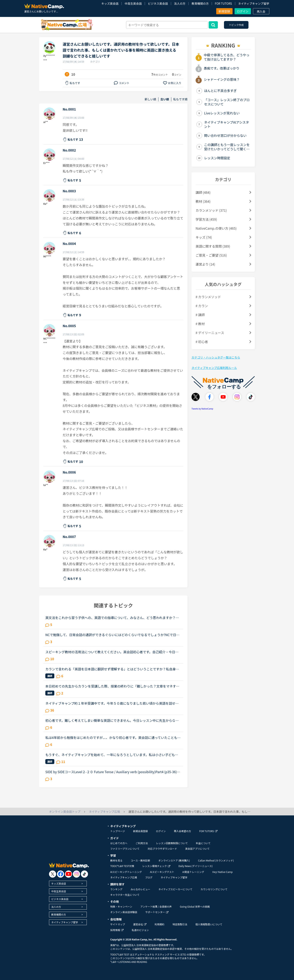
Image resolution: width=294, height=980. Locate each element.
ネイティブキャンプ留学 (254, 3)
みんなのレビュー (140, 889)
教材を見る (116, 860)
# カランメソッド (208, 297)
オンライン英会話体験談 (124, 912)
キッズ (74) (204, 237)
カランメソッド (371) (211, 210)
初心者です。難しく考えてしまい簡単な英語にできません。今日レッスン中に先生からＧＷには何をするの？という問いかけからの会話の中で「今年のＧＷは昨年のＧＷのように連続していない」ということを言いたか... (112, 720)
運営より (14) (205, 264)
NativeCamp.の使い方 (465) (216, 228)
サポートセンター (157, 912)
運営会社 (140, 924)
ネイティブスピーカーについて (175, 889)
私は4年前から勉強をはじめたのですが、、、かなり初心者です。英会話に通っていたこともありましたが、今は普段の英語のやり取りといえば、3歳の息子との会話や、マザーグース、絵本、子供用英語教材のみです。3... (113, 737)
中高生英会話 (133, 3)
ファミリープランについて (125, 849)
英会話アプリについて (197, 849)
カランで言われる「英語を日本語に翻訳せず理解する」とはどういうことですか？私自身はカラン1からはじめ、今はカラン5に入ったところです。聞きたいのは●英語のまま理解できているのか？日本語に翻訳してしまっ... (112, 669)
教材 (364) (203, 201)
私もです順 (180, 99)
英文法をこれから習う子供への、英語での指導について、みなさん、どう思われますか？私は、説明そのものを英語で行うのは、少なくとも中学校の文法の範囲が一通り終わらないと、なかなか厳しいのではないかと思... (112, 618)
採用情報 (117, 930)
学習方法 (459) (206, 219)
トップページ (118, 831)
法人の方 (180, 3)
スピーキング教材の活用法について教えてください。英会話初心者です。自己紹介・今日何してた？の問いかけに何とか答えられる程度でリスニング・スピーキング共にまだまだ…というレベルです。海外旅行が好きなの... (112, 652)
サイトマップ (118, 924)
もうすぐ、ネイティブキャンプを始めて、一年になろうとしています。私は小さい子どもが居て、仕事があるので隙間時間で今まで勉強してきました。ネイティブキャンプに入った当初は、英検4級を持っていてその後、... (112, 755)
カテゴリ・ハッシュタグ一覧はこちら (216, 357)
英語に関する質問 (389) (213, 246)
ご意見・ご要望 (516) (211, 255)
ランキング (116, 889)
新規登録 (224, 11)
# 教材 (200, 324)
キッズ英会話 (110, 3)
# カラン (202, 306)
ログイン (243, 11)
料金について (203, 843)
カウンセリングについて (214, 889)
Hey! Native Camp (223, 872)
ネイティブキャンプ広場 (124, 877)
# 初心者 (202, 342)
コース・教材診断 (140, 860)
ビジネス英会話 (158, 3)
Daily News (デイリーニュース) (195, 866)
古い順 (165, 99)
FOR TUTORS (223, 3)
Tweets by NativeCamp (202, 409)
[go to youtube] (68, 874)
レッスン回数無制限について (172, 843)
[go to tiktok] (84, 874)
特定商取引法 (180, 924)
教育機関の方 (200, 3)
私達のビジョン (140, 930)
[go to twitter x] (53, 874)
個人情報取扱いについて (209, 924)
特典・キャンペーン (121, 906)
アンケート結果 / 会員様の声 (156, 906)
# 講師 (200, 315)
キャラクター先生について (125, 895)
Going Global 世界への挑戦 (195, 906)
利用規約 (159, 924)
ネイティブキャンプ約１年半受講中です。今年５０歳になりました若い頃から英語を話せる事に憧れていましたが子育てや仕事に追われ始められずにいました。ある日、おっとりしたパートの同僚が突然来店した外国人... (112, 703)
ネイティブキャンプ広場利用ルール (214, 368)
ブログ (149, 877)
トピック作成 (236, 25)
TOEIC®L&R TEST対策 (122, 866)
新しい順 (150, 99)
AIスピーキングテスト (162, 872)
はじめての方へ (119, 843)
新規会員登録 (140, 831)
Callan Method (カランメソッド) (216, 860)
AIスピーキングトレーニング (126, 872)
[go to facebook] (61, 874)
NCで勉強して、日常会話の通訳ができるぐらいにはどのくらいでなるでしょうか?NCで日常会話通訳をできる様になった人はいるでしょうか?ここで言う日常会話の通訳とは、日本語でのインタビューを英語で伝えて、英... (113, 635)
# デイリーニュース (210, 333)
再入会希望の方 (183, 831)
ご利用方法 (142, 843)
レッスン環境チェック (156, 866)
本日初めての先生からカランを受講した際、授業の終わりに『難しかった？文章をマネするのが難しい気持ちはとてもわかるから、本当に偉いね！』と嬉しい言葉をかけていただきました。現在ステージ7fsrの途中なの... (112, 686)
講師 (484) (203, 192)
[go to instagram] (76, 874)
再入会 (261, 11)
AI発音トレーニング (193, 872)
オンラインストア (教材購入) (174, 860)
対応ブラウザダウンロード (162, 849)
